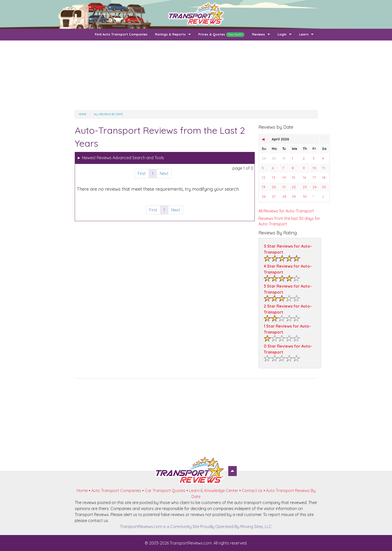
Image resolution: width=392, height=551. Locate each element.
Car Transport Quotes (165, 491)
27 (274, 196)
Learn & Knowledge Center (214, 491)
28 (284, 196)
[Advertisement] (196, 75)
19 (263, 187)
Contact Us (252, 491)
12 (263, 177)
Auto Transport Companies (116, 491)
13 (273, 177)
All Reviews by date (108, 114)
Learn (304, 34)
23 (305, 187)
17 (314, 177)
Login (282, 34)
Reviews (258, 34)
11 (323, 168)
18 (324, 177)
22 (294, 187)
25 (324, 187)
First (142, 173)
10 (314, 168)
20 (274, 187)
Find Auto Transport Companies (121, 34)
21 (284, 187)
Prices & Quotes (221, 35)
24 (314, 187)
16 (304, 177)
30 (274, 158)
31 (284, 158)
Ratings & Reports (170, 34)
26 (264, 196)
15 (293, 177)
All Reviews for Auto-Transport (286, 211)
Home (82, 114)
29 (264, 158)
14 (284, 177)
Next (164, 173)
